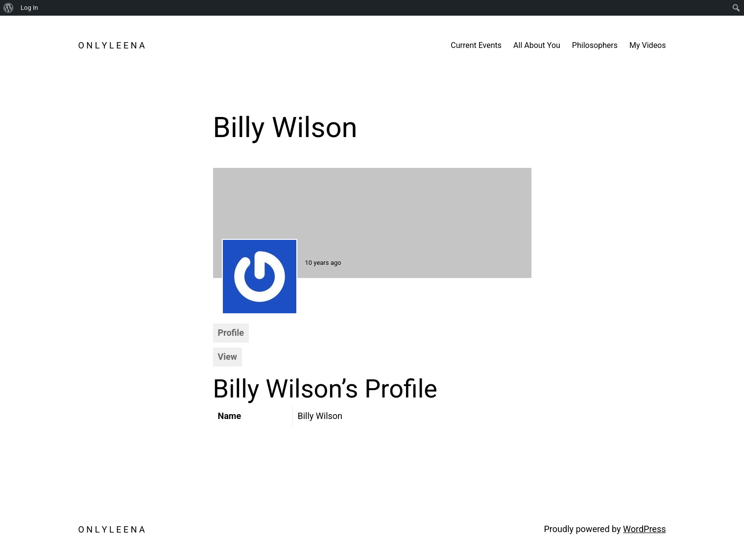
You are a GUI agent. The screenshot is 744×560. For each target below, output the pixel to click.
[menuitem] (9, 8)
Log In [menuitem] (29, 8)
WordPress (644, 529)
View (228, 357)
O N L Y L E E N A (112, 45)
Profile (231, 333)
